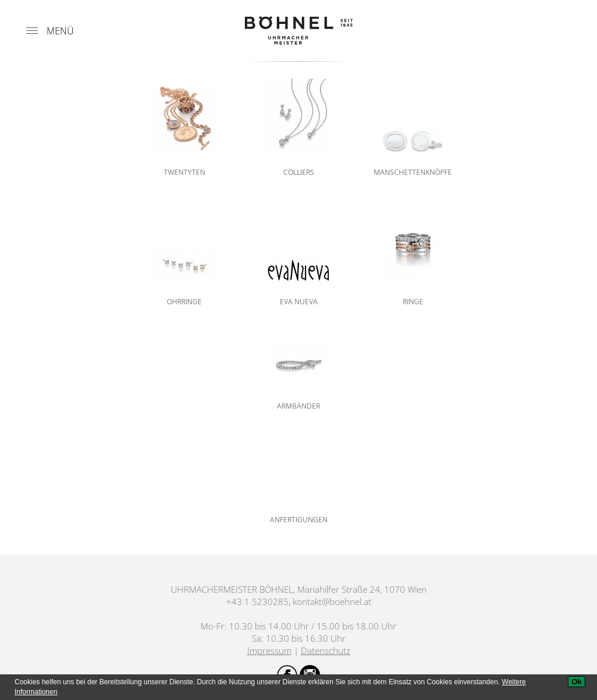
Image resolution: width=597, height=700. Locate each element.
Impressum (269, 650)
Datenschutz (326, 650)
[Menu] (32, 31)
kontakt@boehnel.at (332, 601)
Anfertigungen (299, 520)
